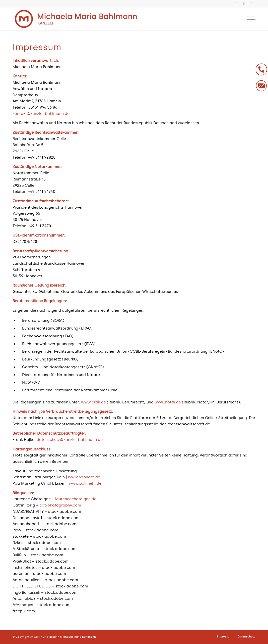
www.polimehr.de (85, 483)
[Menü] (249, 19)
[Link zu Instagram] (252, 4)
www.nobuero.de (84, 477)
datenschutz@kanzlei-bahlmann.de (70, 440)
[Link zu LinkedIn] (244, 4)
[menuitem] (249, 19)
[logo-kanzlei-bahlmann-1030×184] (76, 19)
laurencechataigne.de (76, 499)
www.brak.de (93, 402)
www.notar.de (168, 402)
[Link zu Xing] (237, 4)
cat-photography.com (60, 505)
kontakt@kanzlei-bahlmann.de (41, 114)
